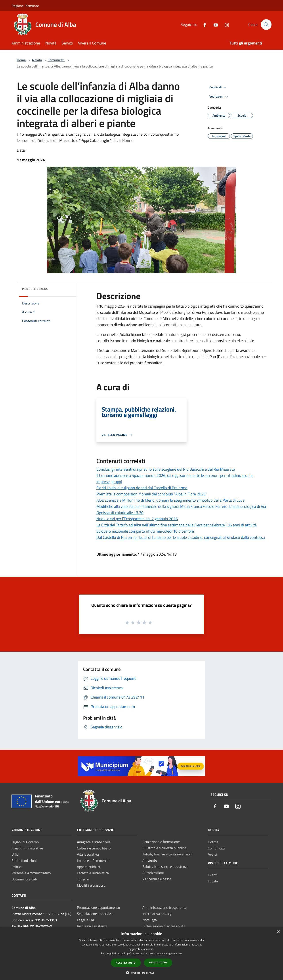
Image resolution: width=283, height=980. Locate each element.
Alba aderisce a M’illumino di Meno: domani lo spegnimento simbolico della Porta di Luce (170, 500)
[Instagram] (225, 24)
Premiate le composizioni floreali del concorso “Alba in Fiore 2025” (152, 494)
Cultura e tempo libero (94, 848)
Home (21, 60)
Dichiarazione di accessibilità (164, 926)
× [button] (278, 932)
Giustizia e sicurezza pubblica (164, 848)
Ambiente (150, 860)
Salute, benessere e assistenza (165, 866)
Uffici (15, 854)
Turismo (83, 879)
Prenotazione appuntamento (98, 907)
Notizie (213, 842)
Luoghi (213, 881)
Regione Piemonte (25, 6)
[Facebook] (203, 24)
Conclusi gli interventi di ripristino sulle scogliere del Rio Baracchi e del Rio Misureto (166, 469)
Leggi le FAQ (86, 920)
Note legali (150, 920)
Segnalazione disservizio (95, 914)
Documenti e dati (24, 879)
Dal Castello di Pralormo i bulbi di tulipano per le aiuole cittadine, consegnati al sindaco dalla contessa (181, 537)
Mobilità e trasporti (91, 885)
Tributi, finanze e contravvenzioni (167, 854)
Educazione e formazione (161, 842)
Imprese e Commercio (93, 861)
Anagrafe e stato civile (94, 842)
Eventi (213, 875)
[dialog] (141, 954)
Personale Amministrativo (31, 873)
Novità (37, 60)
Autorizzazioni (153, 873)
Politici (17, 867)
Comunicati (56, 60)
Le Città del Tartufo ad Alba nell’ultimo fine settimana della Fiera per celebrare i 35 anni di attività (177, 525)
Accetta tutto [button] (126, 963)
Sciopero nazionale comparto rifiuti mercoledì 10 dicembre (146, 531)
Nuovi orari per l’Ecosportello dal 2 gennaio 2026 (137, 519)
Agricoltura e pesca (157, 879)
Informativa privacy (157, 914)
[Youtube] (214, 24)
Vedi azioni (219, 97)
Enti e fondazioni (24, 861)
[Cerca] (266, 25)
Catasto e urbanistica (93, 873)
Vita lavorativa (88, 854)
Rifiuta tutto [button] (158, 962)
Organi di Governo (25, 842)
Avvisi (212, 854)
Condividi (218, 87)
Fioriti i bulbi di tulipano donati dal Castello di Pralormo (142, 488)
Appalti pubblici (88, 867)
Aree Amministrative (27, 848)
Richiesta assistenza (92, 926)
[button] (141, 972)
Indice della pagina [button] (35, 289)
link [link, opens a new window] (180, 953)
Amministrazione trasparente (164, 907)
